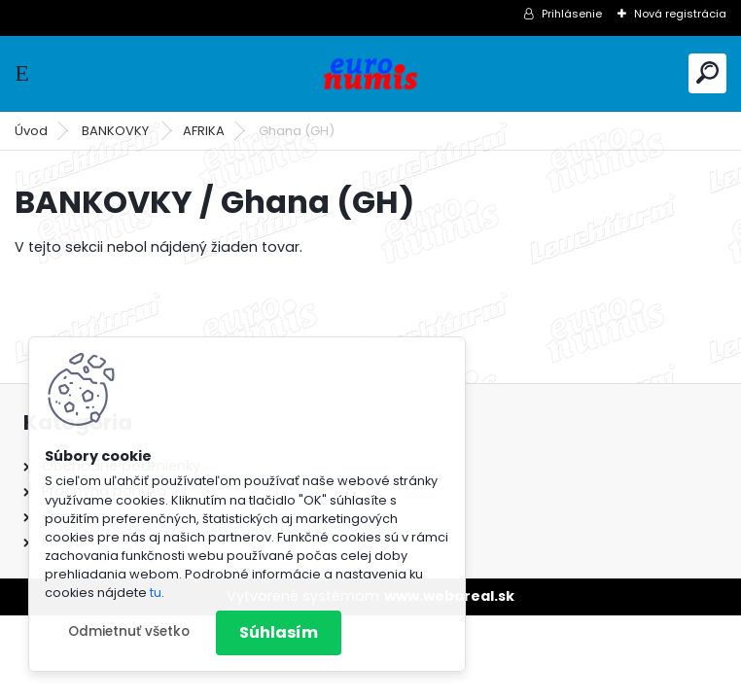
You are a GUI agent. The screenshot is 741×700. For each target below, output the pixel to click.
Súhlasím (279, 632)
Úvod (31, 131)
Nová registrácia (680, 14)
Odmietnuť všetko (129, 631)
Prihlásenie (572, 14)
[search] (707, 72)
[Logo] (370, 73)
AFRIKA (204, 131)
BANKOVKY (117, 131)
